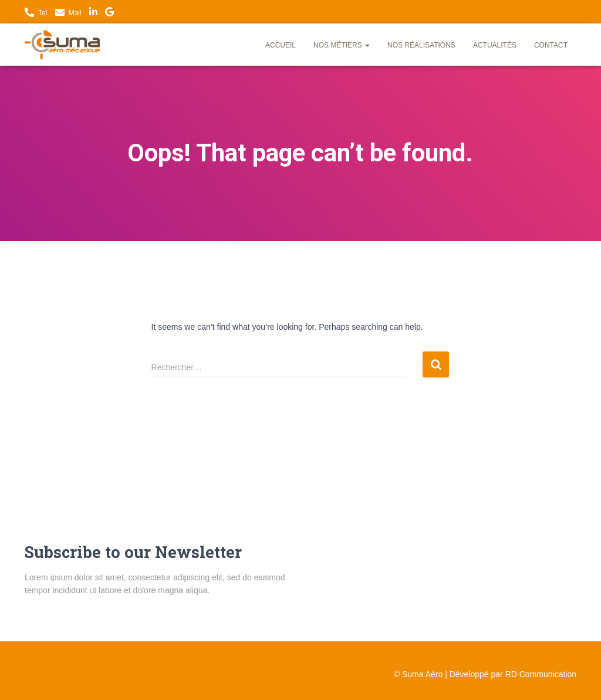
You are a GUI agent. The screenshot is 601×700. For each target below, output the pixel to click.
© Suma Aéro (418, 674)
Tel (43, 13)
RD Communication (541, 674)
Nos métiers (342, 45)
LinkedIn (93, 13)
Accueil (281, 45)
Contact (551, 45)
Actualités (495, 45)
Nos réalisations (421, 45)
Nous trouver (109, 13)
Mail (75, 13)
